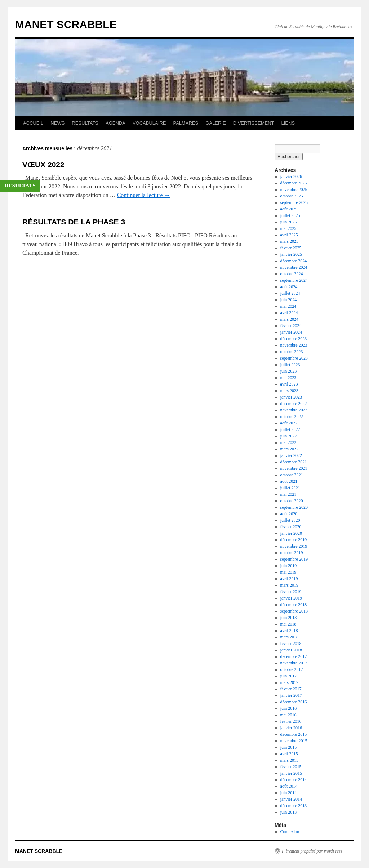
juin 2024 (289, 300)
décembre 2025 (294, 183)
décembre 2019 (294, 540)
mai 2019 (288, 572)
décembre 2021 (294, 462)
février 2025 (291, 248)
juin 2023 (289, 371)
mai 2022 (288, 442)
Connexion (290, 832)
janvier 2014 (291, 799)
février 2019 (291, 592)
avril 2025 (289, 235)
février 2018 (291, 644)
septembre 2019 (294, 559)
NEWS (57, 123)
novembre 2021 (294, 468)
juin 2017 (289, 676)
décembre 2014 (294, 780)
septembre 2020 (294, 507)
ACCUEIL (33, 123)
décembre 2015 (294, 734)
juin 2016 (289, 708)
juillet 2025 (290, 215)
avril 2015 (289, 754)
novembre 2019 (294, 546)
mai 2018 (288, 624)
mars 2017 (289, 682)
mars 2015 (289, 760)
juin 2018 (289, 618)
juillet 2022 (290, 429)
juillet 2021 (290, 488)
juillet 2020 (290, 520)
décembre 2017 (294, 656)
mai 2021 (288, 494)
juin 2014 (289, 793)
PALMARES (186, 123)
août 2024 (289, 287)
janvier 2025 (291, 254)
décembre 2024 (294, 261)
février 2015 (291, 767)
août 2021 (289, 481)
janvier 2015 (291, 773)
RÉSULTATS (85, 123)
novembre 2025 (294, 190)
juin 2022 (289, 436)
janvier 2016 (291, 728)
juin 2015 (289, 747)
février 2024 (291, 326)
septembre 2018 (294, 611)
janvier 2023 (291, 397)
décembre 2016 (294, 702)
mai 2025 (288, 228)
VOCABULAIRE (149, 123)
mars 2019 (289, 585)
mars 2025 (289, 241)
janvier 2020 (291, 533)
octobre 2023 (292, 352)
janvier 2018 (291, 650)
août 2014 (289, 786)
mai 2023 (288, 378)
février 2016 (291, 721)
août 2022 (289, 423)
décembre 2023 (294, 339)
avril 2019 (289, 579)
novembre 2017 (294, 663)
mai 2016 (288, 715)
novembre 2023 (294, 345)
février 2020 (291, 527)
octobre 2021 (292, 475)
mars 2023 (289, 391)
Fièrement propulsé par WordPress (312, 851)
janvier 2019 (291, 598)
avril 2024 (289, 313)
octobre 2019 (292, 553)
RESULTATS (20, 186)
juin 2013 (289, 812)
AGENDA (115, 123)
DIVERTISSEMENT (254, 123)
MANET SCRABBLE (66, 24)
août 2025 (289, 209)
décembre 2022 (294, 404)
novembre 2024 (294, 267)
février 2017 (291, 689)
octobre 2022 (292, 417)
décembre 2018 (294, 605)
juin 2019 (289, 566)
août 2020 (289, 514)
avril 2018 (289, 631)
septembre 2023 (294, 358)
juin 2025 (289, 222)
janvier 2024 (291, 332)
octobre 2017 (292, 669)
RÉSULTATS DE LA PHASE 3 (74, 222)
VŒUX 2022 (43, 164)
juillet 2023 (290, 365)
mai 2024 (288, 306)
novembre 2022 (294, 410)
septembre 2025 (294, 202)
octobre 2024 (292, 274)
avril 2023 (289, 384)
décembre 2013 (294, 806)
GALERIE (215, 123)
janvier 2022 (291, 455)
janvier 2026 (291, 177)
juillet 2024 (290, 293)
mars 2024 (289, 319)
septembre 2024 (294, 280)
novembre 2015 (294, 741)
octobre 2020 (292, 501)
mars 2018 (289, 637)
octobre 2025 (292, 196)
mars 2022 (289, 449)
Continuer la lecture (144, 195)
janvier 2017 (291, 695)
